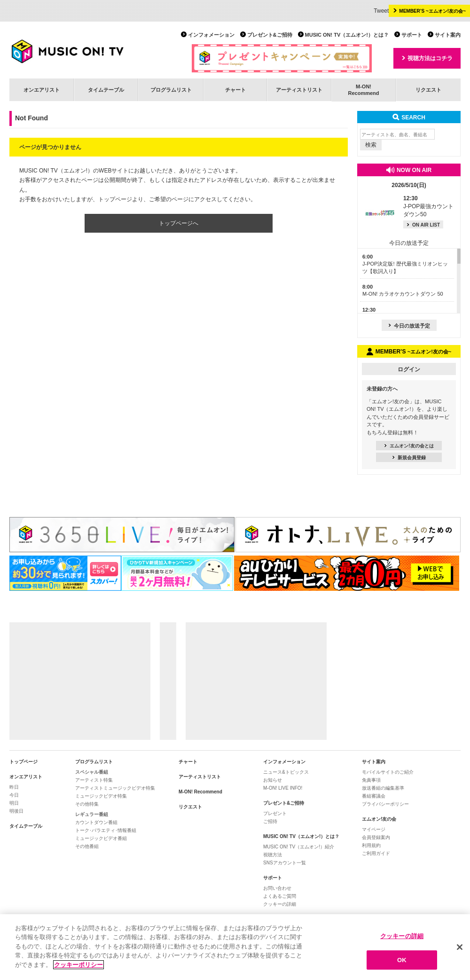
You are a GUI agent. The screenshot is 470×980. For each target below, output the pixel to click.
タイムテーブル (106, 90)
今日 (14, 795)
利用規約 (371, 845)
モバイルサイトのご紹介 (388, 772)
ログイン (409, 369)
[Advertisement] (80, 681)
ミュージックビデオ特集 (101, 796)
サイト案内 (448, 35)
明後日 (16, 811)
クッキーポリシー (78, 969)
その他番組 (87, 846)
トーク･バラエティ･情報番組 (106, 830)
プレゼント (275, 813)
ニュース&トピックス (286, 772)
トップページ (23, 762)
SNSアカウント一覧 (285, 863)
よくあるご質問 (280, 896)
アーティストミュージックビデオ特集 (115, 788)
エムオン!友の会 (379, 819)
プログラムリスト (171, 90)
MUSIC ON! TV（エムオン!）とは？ (347, 35)
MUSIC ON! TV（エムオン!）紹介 (299, 847)
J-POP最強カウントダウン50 (428, 206)
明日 (14, 803)
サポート (412, 35)
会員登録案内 (376, 837)
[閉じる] (460, 951)
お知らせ (273, 780)
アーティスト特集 (94, 780)
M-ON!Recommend (363, 90)
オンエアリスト (42, 90)
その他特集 (87, 804)
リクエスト (428, 90)
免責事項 (371, 780)
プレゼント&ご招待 (270, 35)
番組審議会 (374, 796)
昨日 (14, 787)
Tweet (381, 11)
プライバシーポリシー (385, 804)
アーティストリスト (299, 90)
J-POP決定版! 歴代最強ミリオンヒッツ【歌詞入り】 (405, 264)
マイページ (374, 829)
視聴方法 (273, 855)
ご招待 (270, 821)
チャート (235, 90)
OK (402, 964)
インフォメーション (211, 35)
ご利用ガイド (376, 853)
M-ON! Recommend (200, 792)
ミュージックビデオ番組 (101, 838)
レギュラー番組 (92, 814)
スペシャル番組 (92, 772)
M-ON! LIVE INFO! (283, 788)
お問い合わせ (277, 888)
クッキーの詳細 (280, 904)
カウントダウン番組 (96, 822)
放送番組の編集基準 (383, 788)
